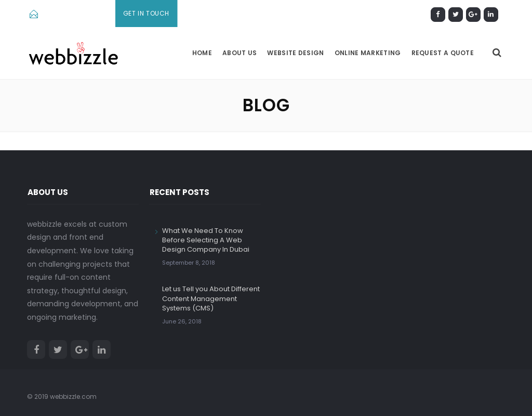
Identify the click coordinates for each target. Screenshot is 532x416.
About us (240, 53)
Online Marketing (368, 53)
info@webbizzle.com (75, 14)
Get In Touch (146, 13)
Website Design (295, 53)
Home (202, 53)
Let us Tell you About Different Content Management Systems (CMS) (211, 298)
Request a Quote (443, 53)
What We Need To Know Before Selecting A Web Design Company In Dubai (206, 240)
